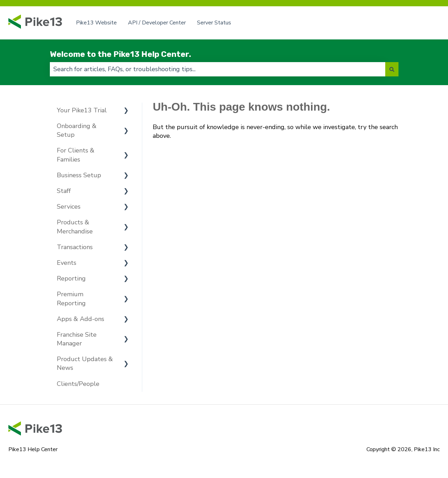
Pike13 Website (96, 23)
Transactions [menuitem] (75, 247)
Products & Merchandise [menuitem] (75, 227)
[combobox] (218, 69)
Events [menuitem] (67, 263)
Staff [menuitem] (64, 191)
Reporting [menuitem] (71, 278)
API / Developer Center (157, 23)
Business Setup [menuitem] (79, 175)
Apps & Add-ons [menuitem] (81, 319)
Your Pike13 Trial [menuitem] (82, 110)
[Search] (392, 69)
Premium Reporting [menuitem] (71, 298)
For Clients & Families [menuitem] (76, 155)
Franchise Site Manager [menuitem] (77, 339)
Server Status (214, 23)
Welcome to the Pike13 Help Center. (120, 54)
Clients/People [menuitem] (78, 384)
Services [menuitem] (69, 207)
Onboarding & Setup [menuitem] (77, 130)
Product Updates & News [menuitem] (85, 363)
